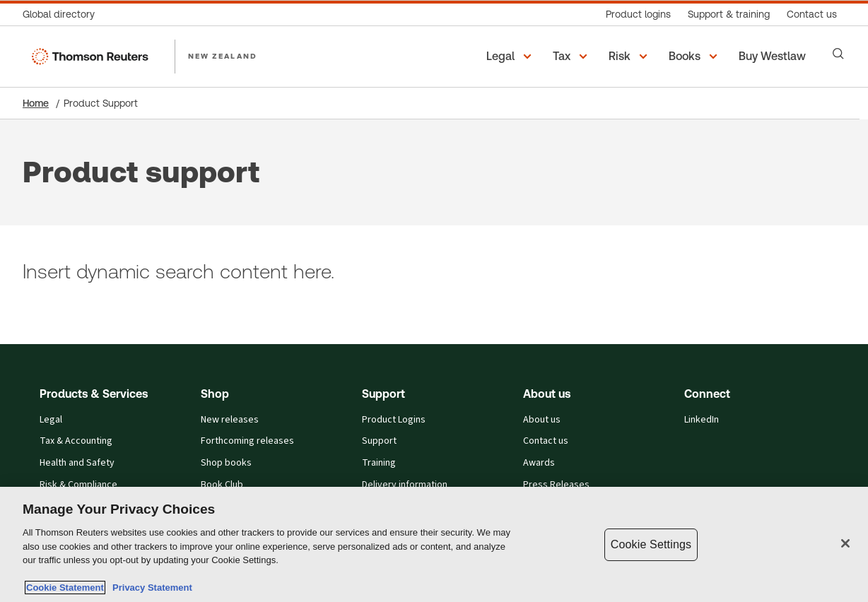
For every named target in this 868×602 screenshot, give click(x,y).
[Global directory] (63, 14)
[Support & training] (729, 14)
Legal (51, 420)
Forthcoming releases (247, 441)
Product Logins (394, 420)
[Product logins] (638, 14)
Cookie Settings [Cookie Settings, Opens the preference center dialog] (651, 544)
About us (542, 420)
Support (379, 441)
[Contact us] (812, 14)
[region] (434, 544)
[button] (511, 57)
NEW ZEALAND (223, 56)
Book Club (222, 485)
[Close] (845, 543)
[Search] (838, 54)
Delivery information (405, 485)
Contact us (546, 441)
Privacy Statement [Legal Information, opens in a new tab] (150, 588)
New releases (230, 420)
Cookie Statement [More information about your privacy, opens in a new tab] (65, 588)
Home (36, 103)
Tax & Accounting (76, 441)
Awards (539, 463)
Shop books (226, 463)
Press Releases (556, 485)
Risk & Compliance (78, 485)
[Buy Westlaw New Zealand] (774, 57)
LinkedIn (702, 420)
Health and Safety (77, 463)
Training (379, 463)
